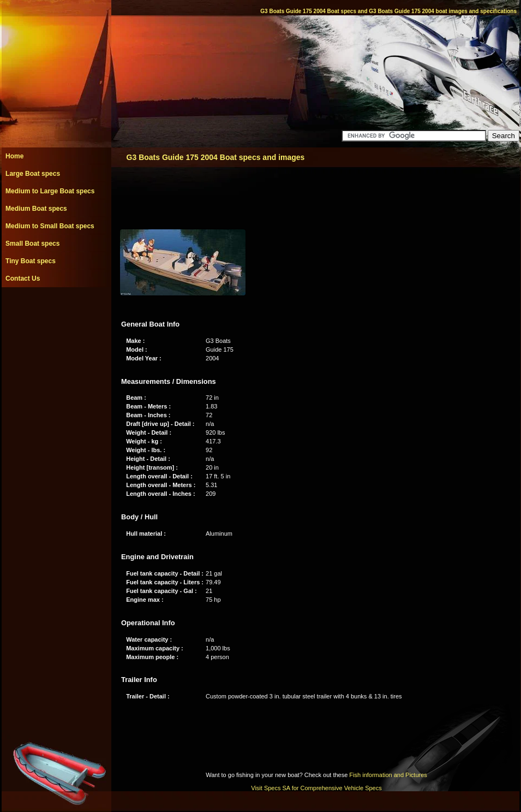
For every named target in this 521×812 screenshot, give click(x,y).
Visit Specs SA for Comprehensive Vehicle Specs (316, 788)
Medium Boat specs (36, 209)
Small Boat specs (32, 244)
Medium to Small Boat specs (50, 226)
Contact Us (23, 278)
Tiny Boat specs (31, 261)
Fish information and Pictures (388, 775)
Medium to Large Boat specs (50, 191)
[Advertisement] (56, 312)
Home (14, 156)
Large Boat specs (33, 174)
